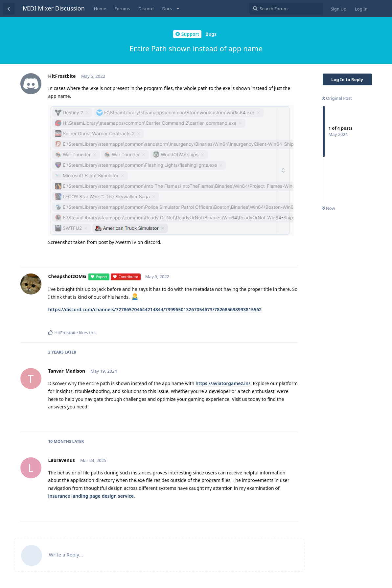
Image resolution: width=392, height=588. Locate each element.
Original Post (337, 98)
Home (100, 9)
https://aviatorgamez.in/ (223, 383)
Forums (122, 9)
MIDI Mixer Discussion (54, 8)
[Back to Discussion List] (9, 9)
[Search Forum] (286, 9)
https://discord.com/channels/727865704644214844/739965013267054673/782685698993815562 (155, 309)
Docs (167, 9)
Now (329, 208)
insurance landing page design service (91, 496)
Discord (146, 9)
